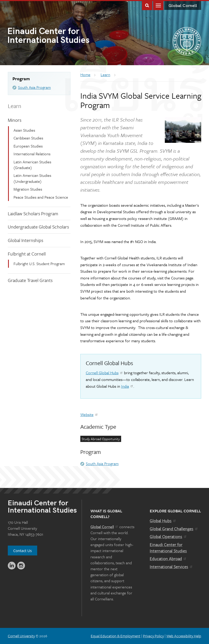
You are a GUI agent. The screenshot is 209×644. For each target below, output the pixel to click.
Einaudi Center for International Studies (168, 548)
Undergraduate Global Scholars (38, 227)
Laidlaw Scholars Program (33, 213)
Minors (15, 120)
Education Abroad (168, 559)
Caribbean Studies (28, 138)
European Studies (28, 146)
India (127, 386)
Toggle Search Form (147, 5)
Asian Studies (24, 130)
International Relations (32, 154)
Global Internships (25, 240)
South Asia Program (34, 87)
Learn (15, 106)
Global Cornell (183, 6)
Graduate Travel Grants (30, 280)
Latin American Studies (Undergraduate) (32, 178)
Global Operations (168, 536)
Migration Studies (28, 189)
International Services (171, 567)
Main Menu (158, 5)
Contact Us (22, 551)
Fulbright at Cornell (27, 254)
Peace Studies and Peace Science (41, 197)
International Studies (56, 36)
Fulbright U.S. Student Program (39, 264)
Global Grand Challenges (174, 529)
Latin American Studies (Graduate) (32, 165)
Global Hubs (163, 521)
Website (89, 414)
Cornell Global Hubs (104, 373)
